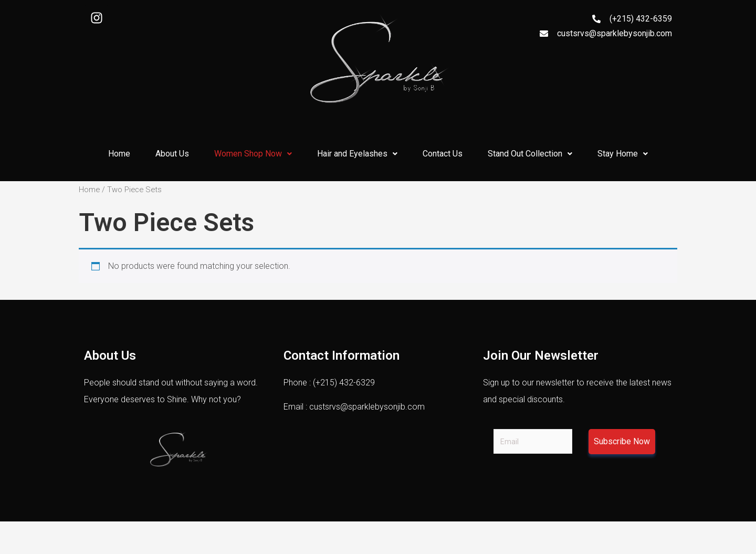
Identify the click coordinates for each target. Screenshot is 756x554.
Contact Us (443, 154)
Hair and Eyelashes (357, 154)
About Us (172, 154)
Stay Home (623, 154)
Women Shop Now (253, 154)
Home (119, 154)
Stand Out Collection (530, 154)
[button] (253, 154)
